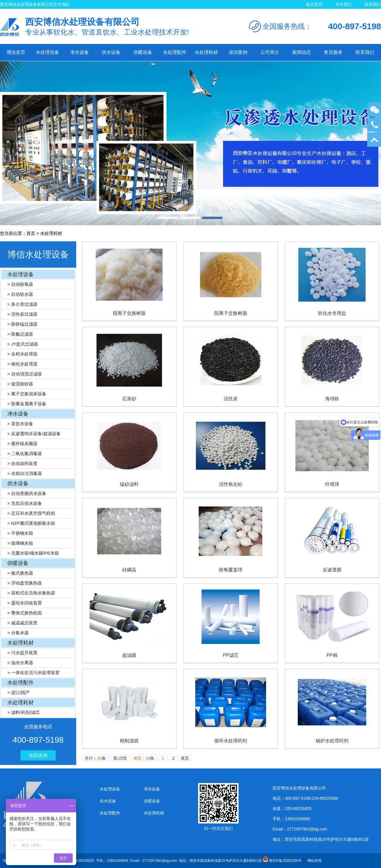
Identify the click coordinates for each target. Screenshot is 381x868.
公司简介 (270, 52)
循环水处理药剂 (231, 741)
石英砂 (129, 399)
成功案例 (238, 52)
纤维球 (332, 484)
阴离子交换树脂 (129, 313)
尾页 (185, 758)
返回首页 (314, 4)
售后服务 (333, 52)
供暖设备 (143, 52)
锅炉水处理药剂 (332, 741)
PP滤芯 (231, 655)
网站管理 (314, 861)
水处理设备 (47, 52)
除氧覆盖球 (231, 570)
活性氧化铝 (231, 484)
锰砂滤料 (129, 484)
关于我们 (343, 4)
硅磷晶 (129, 570)
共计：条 (96, 758)
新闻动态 (302, 52)
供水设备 (111, 52)
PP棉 (332, 655)
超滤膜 (129, 655)
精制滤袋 (129, 741)
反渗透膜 (332, 570)
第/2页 (120, 758)
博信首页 (16, 52)
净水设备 (79, 52)
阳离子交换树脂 (231, 313)
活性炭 (231, 399)
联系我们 (373, 4)
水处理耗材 (206, 52)
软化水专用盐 (332, 313)
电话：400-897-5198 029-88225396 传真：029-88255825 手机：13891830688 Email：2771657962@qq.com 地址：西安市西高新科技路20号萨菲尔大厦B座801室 (136, 861)
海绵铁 (332, 399)
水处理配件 (175, 52)
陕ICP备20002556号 (285, 861)
